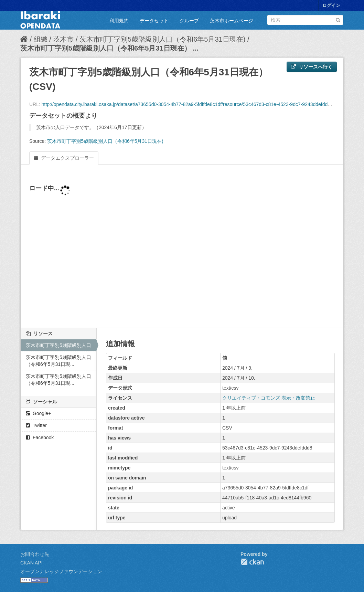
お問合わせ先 (35, 554)
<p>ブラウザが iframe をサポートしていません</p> (182, 250)
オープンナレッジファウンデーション (61, 571)
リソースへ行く (312, 67)
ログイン (331, 5)
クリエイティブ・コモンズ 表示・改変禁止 (269, 398)
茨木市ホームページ (232, 21)
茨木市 (63, 39)
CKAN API (31, 563)
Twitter (36, 425)
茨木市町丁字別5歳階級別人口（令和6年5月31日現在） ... (109, 48)
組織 (41, 39)
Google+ (38, 413)
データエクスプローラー (64, 158)
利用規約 (119, 21)
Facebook (40, 437)
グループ (189, 21)
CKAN (252, 562)
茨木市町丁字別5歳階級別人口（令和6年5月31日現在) (162, 39)
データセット (154, 21)
